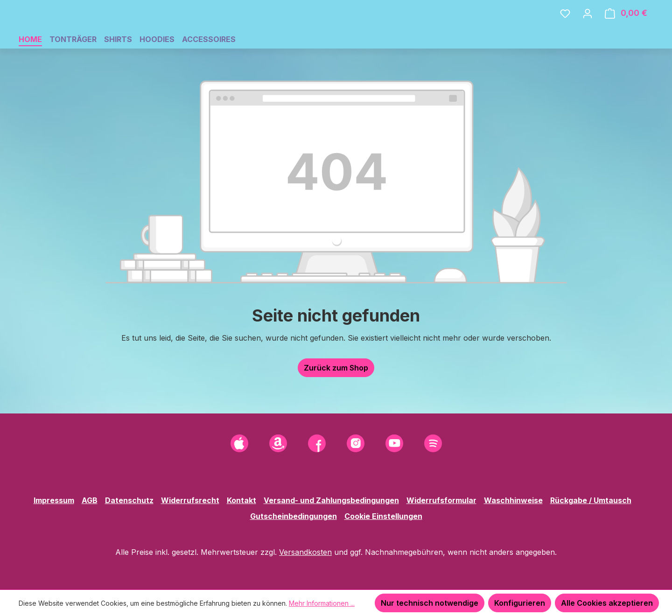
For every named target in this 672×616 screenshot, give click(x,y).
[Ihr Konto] (588, 27)
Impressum (54, 500)
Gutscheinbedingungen (294, 516)
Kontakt (241, 500)
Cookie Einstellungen (383, 516)
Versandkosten (305, 552)
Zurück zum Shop (336, 395)
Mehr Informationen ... (322, 603)
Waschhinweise (513, 500)
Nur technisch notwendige (430, 603)
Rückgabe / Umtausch (591, 500)
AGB (90, 500)
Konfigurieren (520, 603)
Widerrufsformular (441, 500)
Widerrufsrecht (190, 500)
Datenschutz (129, 500)
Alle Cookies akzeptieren (607, 603)
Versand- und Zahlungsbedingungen (331, 500)
